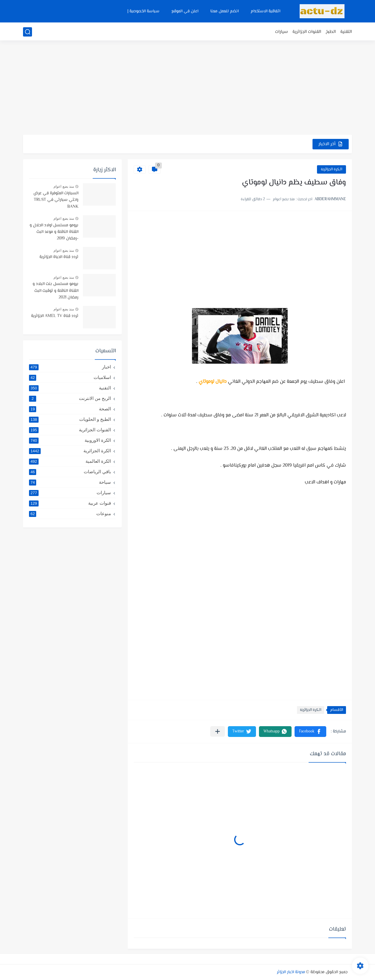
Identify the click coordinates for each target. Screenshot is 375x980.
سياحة (70, 482)
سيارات (282, 32)
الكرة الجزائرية (331, 169)
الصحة (70, 409)
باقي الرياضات (70, 472)
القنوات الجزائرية (307, 32)
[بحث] (28, 32)
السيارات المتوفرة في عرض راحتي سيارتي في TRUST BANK (56, 200)
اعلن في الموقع (185, 11)
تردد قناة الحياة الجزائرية (59, 257)
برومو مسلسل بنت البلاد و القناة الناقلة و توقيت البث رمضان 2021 (55, 291)
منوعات (70, 514)
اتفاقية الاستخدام (265, 11)
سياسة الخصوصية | (143, 11)
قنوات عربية (70, 503)
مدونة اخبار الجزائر (291, 972)
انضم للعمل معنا (224, 11)
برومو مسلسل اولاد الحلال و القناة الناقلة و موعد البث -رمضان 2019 (54, 232)
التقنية (346, 32)
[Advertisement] (187, 88)
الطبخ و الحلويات (70, 419)
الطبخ (331, 32)
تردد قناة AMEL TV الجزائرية (55, 316)
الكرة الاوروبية (70, 440)
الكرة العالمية (70, 461)
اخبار (70, 367)
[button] (310, 732)
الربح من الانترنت (70, 398)
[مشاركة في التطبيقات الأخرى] (218, 731)
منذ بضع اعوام (64, 186)
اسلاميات (70, 377)
